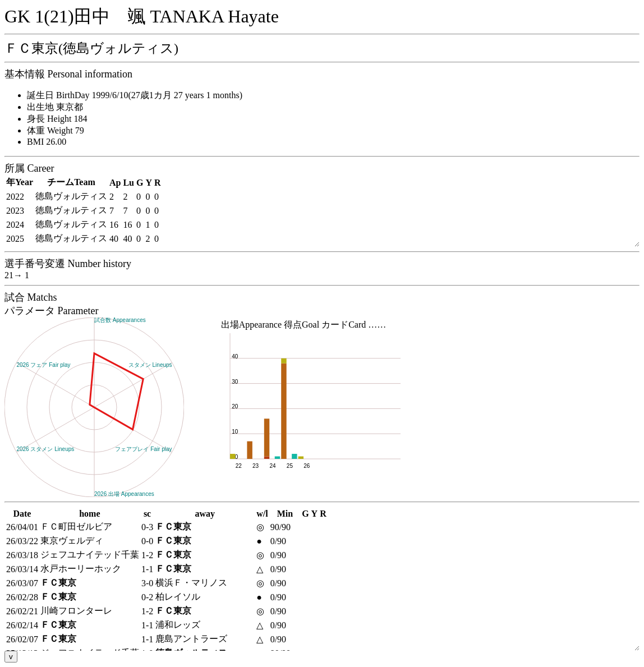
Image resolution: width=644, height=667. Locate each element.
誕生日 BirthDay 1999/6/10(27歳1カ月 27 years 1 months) (135, 95)
